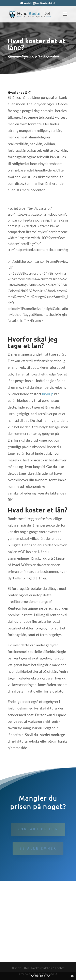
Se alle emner (38, 848)
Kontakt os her (38, 829)
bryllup (48, 394)
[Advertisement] (38, 922)
